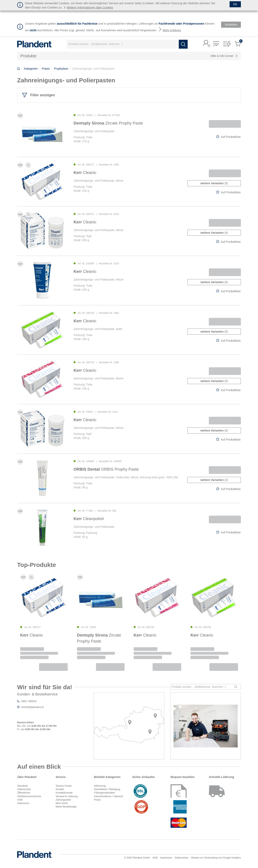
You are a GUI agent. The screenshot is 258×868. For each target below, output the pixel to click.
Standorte (23, 786)
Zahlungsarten (63, 800)
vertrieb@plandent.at (32, 707)
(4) (214, 233)
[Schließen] (235, 4)
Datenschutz (24, 789)
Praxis (97, 800)
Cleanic (85, 173)
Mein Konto (62, 803)
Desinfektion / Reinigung (107, 789)
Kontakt (60, 789)
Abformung (100, 786)
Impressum (23, 803)
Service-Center (64, 786)
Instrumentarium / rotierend (108, 796)
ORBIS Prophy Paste (106, 469)
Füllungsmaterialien (104, 793)
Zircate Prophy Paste (108, 123)
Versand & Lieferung (67, 796)
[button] (206, 43)
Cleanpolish (89, 519)
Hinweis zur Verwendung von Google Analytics (216, 858)
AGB (20, 800)
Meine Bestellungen (66, 807)
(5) (214, 183)
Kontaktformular (64, 793)
